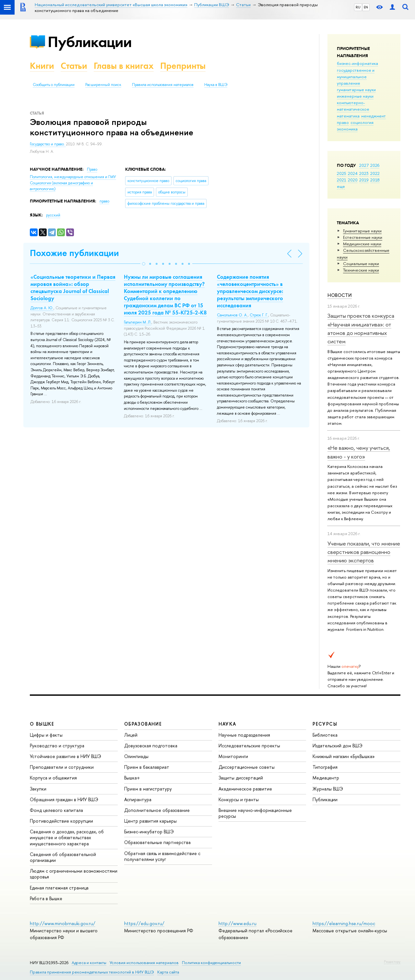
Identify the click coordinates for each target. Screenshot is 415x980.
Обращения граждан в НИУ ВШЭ (64, 799)
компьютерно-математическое (353, 106)
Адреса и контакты (89, 963)
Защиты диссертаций (241, 778)
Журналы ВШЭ (328, 789)
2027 (364, 165)
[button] (144, 264)
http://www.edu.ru (237, 923)
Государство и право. (48, 144)
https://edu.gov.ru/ (144, 923)
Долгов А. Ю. (42, 308)
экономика (347, 129)
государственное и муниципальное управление (356, 77)
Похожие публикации (74, 253)
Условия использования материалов (144, 963)
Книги (42, 66)
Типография (325, 767)
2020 (353, 180)
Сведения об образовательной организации (63, 857)
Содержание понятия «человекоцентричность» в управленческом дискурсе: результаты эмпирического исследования (250, 291)
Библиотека (325, 735)
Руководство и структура (57, 746)
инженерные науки (355, 96)
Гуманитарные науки (362, 231)
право (343, 122)
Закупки (38, 789)
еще (341, 186)
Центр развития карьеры (150, 821)
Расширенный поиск (103, 85)
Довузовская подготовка (151, 746)
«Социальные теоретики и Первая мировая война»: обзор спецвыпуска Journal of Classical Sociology (73, 288)
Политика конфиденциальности (211, 963)
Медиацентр (326, 778)
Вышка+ (132, 778)
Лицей (131, 735)
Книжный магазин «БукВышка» (344, 756)
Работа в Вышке (46, 898)
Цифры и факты (46, 735)
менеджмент (373, 116)
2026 (375, 165)
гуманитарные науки (356, 90)
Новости (340, 295)
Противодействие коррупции (61, 821)
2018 (375, 180)
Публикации (90, 42)
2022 (375, 173)
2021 (342, 180)
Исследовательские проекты (249, 746)
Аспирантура (138, 799)
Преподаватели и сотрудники (62, 767)
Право (92, 169)
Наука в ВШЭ (216, 85)
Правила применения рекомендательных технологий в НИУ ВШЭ (92, 972)
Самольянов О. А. (232, 315)
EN (366, 7)
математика (348, 116)
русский (53, 215)
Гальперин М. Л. (138, 322)
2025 (342, 173)
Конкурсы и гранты (239, 799)
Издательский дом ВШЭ (338, 746)
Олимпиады (136, 756)
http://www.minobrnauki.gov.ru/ (63, 923)
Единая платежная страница (59, 888)
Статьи (74, 66)
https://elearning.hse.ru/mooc (344, 923)
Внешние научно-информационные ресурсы (255, 813)
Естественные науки (363, 237)
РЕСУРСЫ (325, 724)
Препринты (183, 66)
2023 (364, 173)
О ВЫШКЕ (42, 724)
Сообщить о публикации (54, 85)
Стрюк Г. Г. (259, 315)
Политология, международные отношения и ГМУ (73, 177)
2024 (353, 173)
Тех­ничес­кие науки (361, 270)
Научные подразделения (244, 735)
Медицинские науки (362, 244)
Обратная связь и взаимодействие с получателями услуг (162, 856)
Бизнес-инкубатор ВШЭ (149, 832)
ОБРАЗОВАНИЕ (143, 724)
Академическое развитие (245, 789)
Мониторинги (233, 756)
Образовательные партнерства (157, 842)
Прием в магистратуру (148, 789)
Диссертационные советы (247, 767)
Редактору (392, 962)
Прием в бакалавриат (147, 767)
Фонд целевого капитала (56, 810)
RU (358, 7)
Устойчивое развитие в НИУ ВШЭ (65, 756)
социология (362, 122)
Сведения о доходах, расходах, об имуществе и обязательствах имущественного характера (67, 837)
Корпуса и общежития (53, 778)
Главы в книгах (124, 66)
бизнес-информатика (357, 63)
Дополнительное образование (157, 810)
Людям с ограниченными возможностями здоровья (74, 874)
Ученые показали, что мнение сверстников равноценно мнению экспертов (364, 552)
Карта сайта (168, 972)
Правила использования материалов (163, 85)
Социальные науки (361, 263)
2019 (364, 180)
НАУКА (227, 724)
